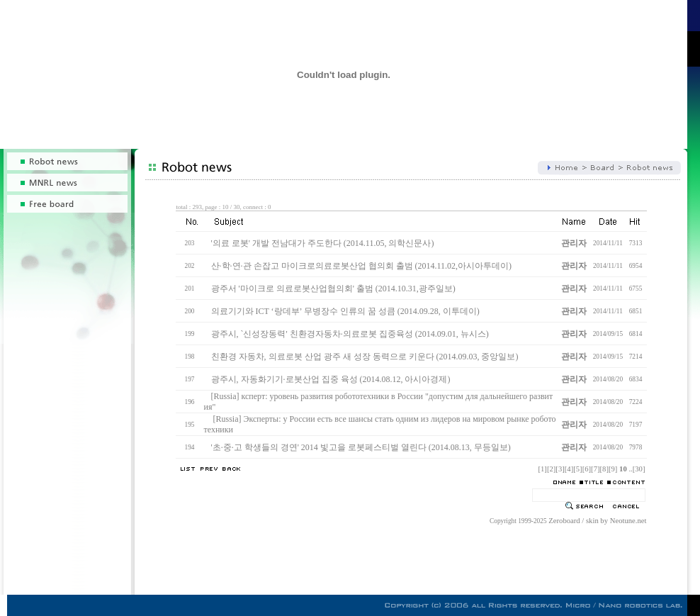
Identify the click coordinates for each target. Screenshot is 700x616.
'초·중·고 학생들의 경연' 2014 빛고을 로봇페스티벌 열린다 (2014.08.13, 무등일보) (361, 447)
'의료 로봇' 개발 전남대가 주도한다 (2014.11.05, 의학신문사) (323, 243)
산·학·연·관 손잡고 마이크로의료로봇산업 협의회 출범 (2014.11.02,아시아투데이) (362, 266)
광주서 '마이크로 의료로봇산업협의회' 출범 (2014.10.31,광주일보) (333, 289)
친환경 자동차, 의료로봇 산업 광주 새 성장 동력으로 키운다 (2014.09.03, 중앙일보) (365, 357)
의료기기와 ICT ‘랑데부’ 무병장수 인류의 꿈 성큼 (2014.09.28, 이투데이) (345, 311)
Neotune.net (628, 521)
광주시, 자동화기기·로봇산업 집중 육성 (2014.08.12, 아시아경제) (331, 379)
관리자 (574, 243)
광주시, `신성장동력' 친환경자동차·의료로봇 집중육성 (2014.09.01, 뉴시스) (350, 334)
